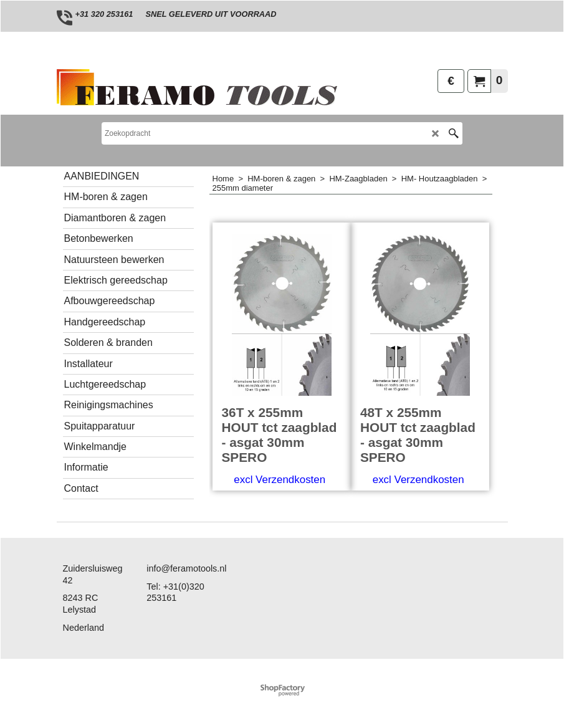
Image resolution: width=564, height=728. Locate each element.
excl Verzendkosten (280, 480)
